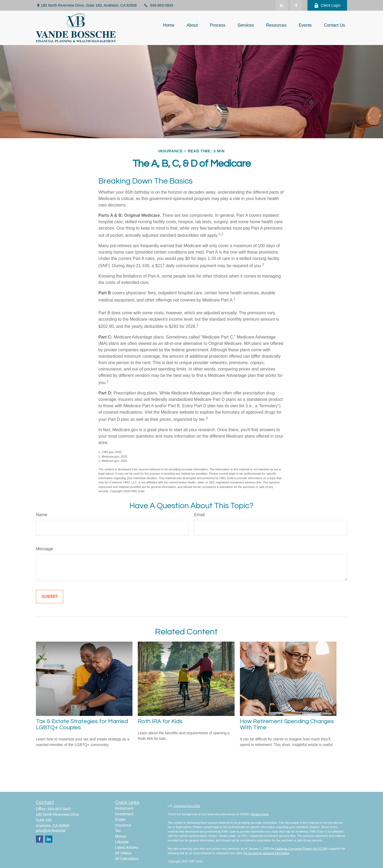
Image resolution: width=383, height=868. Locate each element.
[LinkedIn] (282, 5)
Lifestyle (122, 842)
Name (42, 515)
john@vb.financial (51, 831)
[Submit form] (50, 597)
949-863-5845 (158, 5)
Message (45, 549)
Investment (124, 814)
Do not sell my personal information (267, 853)
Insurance (123, 825)
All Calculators (127, 859)
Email (199, 515)
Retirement (124, 808)
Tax (118, 831)
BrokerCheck (260, 814)
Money (121, 836)
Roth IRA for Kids (160, 721)
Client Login (327, 5)
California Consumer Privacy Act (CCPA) (301, 849)
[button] (169, 25)
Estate (120, 820)
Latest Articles (127, 847)
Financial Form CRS (187, 806)
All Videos (123, 853)
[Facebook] (296, 5)
